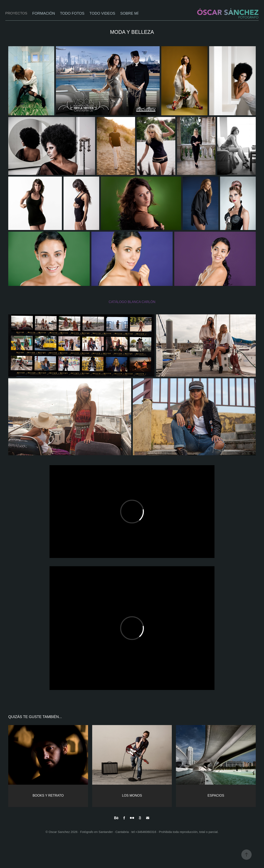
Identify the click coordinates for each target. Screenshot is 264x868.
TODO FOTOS (72, 13)
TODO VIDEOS (102, 13)
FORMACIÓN (44, 13)
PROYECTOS (16, 13)
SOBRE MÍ (129, 13)
